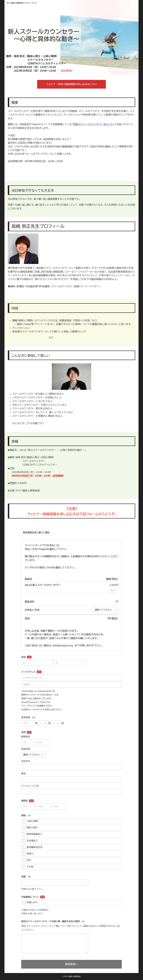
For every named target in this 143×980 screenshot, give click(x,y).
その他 (28, 867)
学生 (27, 860)
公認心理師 (30, 821)
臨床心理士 (30, 828)
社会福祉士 (30, 841)
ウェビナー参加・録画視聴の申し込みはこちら (72, 84)
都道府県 (26, 749)
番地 (23, 774)
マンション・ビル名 (30, 786)
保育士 (28, 854)
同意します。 (31, 902)
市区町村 (26, 761)
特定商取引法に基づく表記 (36, 533)
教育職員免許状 (32, 847)
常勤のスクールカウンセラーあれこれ (93, 124)
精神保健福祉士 (32, 834)
